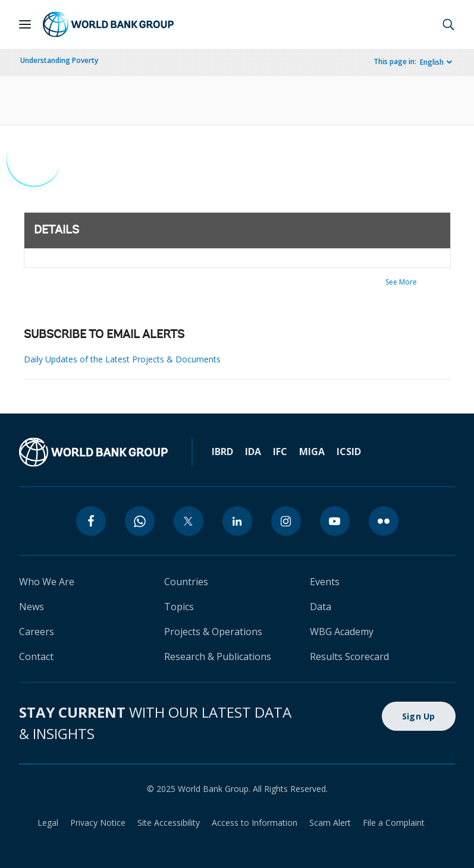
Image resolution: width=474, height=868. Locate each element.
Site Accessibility (169, 823)
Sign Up (419, 716)
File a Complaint (394, 823)
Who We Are (47, 582)
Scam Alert (330, 823)
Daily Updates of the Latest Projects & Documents (122, 359)
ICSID (349, 452)
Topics (179, 607)
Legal (48, 823)
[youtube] (335, 521)
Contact (36, 656)
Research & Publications (218, 656)
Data (321, 607)
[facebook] (91, 521)
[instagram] (286, 521)
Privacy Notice (98, 823)
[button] (448, 24)
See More (401, 282)
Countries (186, 582)
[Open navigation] (25, 24)
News (32, 607)
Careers (37, 632)
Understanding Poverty (59, 60)
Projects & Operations (213, 632)
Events (325, 582)
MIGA (312, 452)
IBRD (222, 452)
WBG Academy (342, 632)
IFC (280, 452)
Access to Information (255, 823)
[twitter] (189, 521)
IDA (253, 452)
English (432, 62)
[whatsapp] (140, 521)
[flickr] (384, 521)
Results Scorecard (349, 656)
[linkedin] (237, 521)
